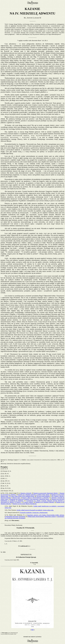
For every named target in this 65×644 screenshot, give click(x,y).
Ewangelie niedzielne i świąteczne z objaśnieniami (34, 513)
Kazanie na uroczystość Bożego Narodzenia (25, 504)
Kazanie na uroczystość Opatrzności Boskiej (46, 493)
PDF (32, 630)
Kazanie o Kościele (26, 493)
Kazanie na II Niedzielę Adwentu (45, 502)
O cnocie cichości (28, 502)
